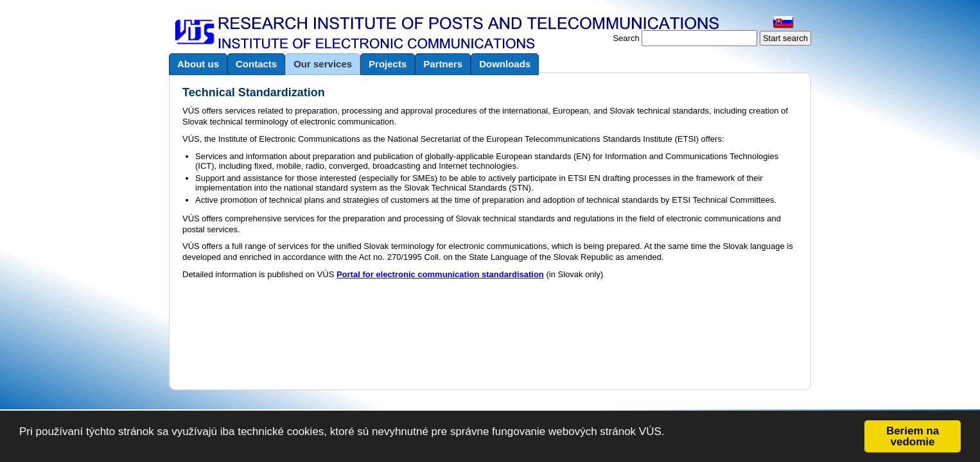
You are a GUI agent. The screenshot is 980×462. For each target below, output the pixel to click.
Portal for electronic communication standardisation (440, 274)
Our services (323, 64)
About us (198, 64)
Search (626, 38)
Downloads (505, 64)
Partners (443, 64)
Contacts (256, 64)
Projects (388, 64)
